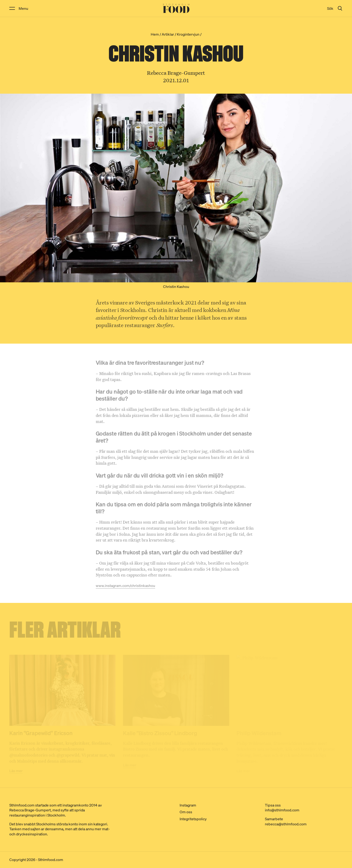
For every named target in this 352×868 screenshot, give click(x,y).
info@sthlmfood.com (282, 810)
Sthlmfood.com (51, 860)
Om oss (186, 812)
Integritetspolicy (193, 819)
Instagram (188, 805)
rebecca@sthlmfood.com (286, 824)
